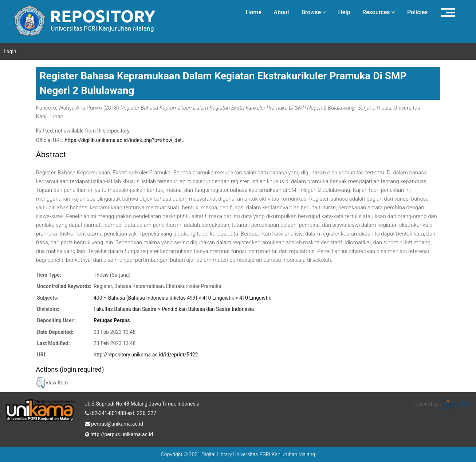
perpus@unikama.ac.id (114, 423)
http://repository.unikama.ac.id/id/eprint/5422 (146, 355)
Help (344, 12)
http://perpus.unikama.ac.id (119, 434)
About (281, 12)
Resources (379, 12)
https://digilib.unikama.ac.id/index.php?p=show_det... (125, 140)
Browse (314, 12)
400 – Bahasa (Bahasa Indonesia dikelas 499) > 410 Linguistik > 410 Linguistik (182, 298)
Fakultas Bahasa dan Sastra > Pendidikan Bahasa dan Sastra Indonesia (174, 309)
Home (254, 12)
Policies (418, 12)
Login (10, 51)
